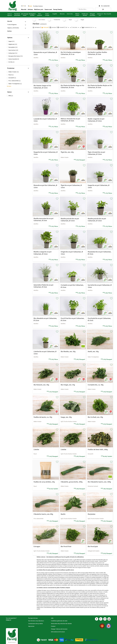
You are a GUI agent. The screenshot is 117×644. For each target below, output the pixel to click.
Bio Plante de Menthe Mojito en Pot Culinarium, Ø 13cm (100, 87)
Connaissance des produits (36, 624)
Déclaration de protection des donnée (61, 624)
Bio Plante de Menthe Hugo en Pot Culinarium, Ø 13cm (72, 87)
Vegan (11, 41)
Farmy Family (58, 9)
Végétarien (13, 44)
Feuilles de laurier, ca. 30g (43, 417)
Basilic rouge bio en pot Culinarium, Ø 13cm (96, 120)
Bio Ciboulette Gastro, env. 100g (99, 482)
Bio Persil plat (93, 546)
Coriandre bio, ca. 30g (96, 385)
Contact (53, 626)
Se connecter (104, 6)
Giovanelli (12, 78)
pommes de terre (49, 604)
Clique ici (8, 620)
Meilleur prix (39, 9)
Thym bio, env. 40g (67, 152)
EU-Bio (11, 62)
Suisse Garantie (14, 59)
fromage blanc (55, 601)
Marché (24, 9)
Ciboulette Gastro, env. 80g (43, 514)
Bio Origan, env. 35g (68, 385)
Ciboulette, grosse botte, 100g (72, 482)
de (22, 6)
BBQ (11, 96)
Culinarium (13, 53)
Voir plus (9, 86)
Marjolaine (92, 514)
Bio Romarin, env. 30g (41, 385)
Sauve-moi (48, 9)
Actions (30, 9)
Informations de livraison (58, 632)
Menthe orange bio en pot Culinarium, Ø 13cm (43, 253)
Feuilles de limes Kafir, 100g (98, 449)
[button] (30, 6)
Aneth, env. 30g (93, 351)
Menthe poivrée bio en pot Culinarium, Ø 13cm (70, 220)
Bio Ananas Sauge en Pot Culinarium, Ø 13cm (42, 87)
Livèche (36, 449)
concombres (63, 604)
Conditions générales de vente (59, 621)
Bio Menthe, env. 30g (68, 351)
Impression (31, 626)
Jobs (52, 618)
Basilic (63, 514)
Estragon (37, 546)
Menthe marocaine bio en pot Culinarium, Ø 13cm (43, 220)
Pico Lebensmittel (14, 81)
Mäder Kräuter (14, 72)
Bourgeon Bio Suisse (16, 56)
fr (24, 6)
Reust (11, 75)
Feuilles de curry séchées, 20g (44, 482)
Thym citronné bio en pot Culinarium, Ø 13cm (96, 153)
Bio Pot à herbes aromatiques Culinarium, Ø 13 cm (71, 53)
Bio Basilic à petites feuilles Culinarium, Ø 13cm (97, 53)
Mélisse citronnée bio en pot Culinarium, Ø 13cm (70, 120)
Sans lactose (13, 50)
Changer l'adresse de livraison (59, 629)
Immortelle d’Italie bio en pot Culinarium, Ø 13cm (43, 286)
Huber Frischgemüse (15, 84)
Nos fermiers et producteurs (36, 621)
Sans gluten (13, 47)
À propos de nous (33, 618)
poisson (79, 604)
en (25, 6)
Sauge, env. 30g (66, 417)
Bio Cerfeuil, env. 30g (95, 417)
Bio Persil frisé (66, 546)
